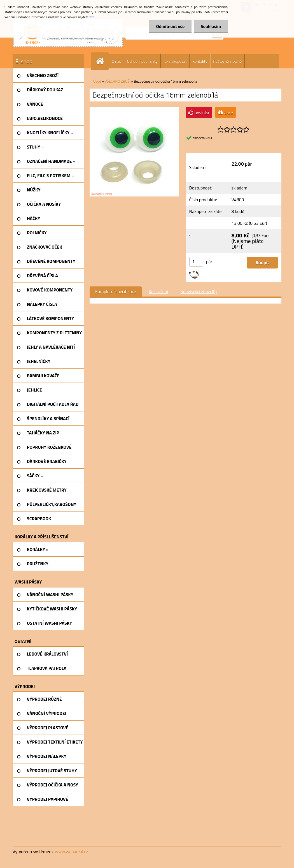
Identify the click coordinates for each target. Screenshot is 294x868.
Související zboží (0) (199, 291)
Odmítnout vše (170, 26)
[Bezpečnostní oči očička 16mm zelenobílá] (134, 109)
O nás (116, 61)
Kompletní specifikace (116, 291)
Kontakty (200, 61)
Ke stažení (158, 291)
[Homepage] (102, 61)
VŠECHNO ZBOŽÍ (117, 81)
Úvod (97, 81)
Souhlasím (211, 26)
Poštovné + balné (227, 61)
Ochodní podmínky (142, 61)
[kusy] (196, 262)
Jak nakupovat (175, 61)
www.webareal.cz (72, 851)
